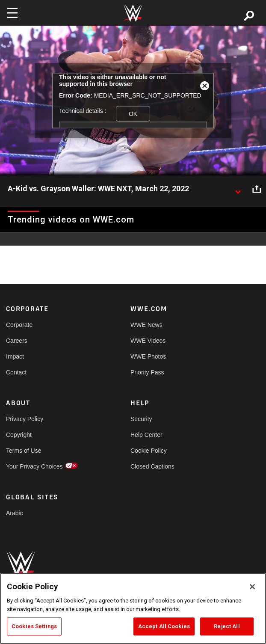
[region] (133, 608)
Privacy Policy (25, 419)
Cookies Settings (34, 626)
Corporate (19, 325)
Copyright (19, 435)
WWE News (146, 325)
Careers (17, 341)
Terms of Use (24, 451)
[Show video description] (238, 189)
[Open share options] (257, 189)
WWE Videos (148, 341)
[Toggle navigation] (12, 13)
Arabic (15, 513)
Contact (16, 372)
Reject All (227, 626)
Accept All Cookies (164, 626)
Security (141, 419)
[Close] (252, 587)
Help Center (146, 435)
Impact (15, 356)
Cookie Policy (149, 451)
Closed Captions (152, 466)
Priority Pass (147, 372)
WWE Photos (148, 356)
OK (133, 113)
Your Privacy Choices (34, 466)
